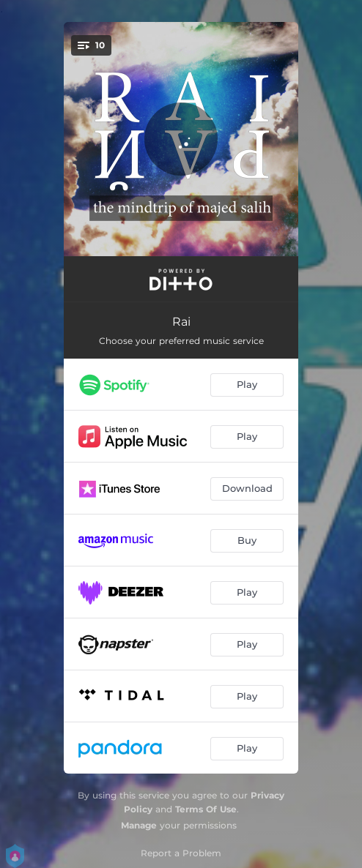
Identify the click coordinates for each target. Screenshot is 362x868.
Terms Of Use (206, 809)
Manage (139, 825)
